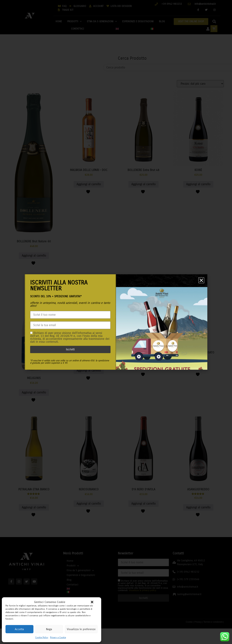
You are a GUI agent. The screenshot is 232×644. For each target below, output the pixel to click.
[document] (116, 322)
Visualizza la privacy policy (76, 342)
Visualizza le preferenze (81, 629)
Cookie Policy (42, 637)
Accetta (19, 629)
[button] (92, 602)
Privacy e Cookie (58, 637)
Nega (49, 629)
